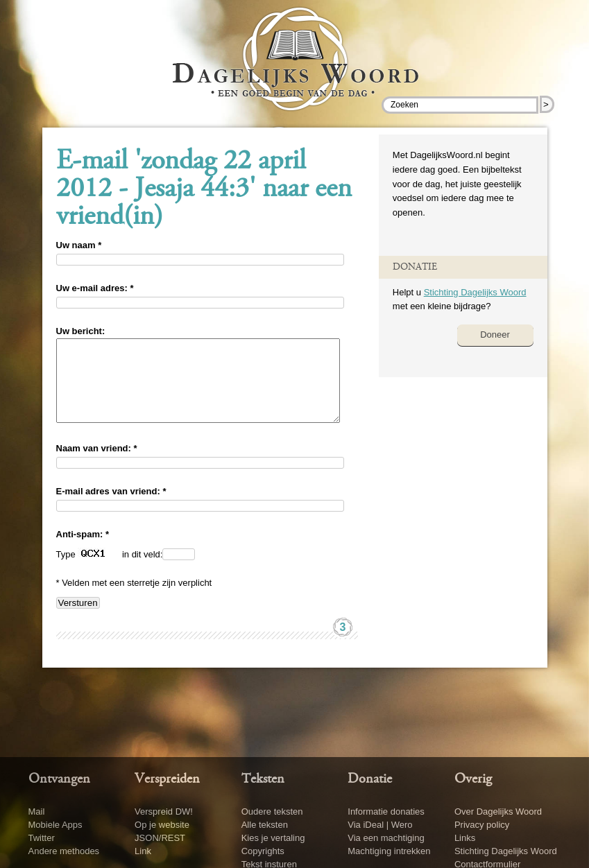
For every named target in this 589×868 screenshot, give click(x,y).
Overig (473, 779)
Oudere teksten (272, 811)
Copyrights (263, 851)
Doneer (495, 335)
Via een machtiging (386, 838)
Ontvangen (59, 779)
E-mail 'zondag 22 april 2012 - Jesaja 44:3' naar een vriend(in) (204, 190)
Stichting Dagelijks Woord (475, 292)
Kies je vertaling (273, 838)
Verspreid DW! (164, 811)
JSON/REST (160, 838)
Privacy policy (482, 825)
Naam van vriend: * (97, 465)
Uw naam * (79, 245)
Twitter (42, 838)
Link (143, 851)
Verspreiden (167, 779)
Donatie (370, 779)
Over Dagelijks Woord (498, 811)
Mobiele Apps (56, 825)
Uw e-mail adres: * (95, 288)
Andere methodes (64, 851)
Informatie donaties (386, 811)
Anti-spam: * (83, 551)
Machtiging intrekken (389, 851)
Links (465, 838)
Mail (37, 811)
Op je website (162, 825)
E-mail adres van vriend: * (111, 508)
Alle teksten (265, 825)
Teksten (263, 779)
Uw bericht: (81, 331)
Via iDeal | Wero (380, 825)
